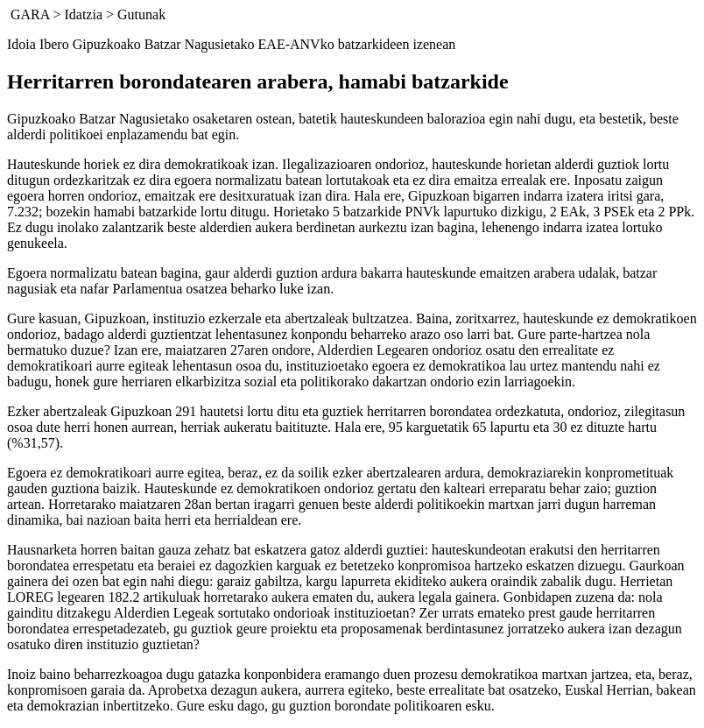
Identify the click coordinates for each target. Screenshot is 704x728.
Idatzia (83, 14)
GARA (30, 14)
